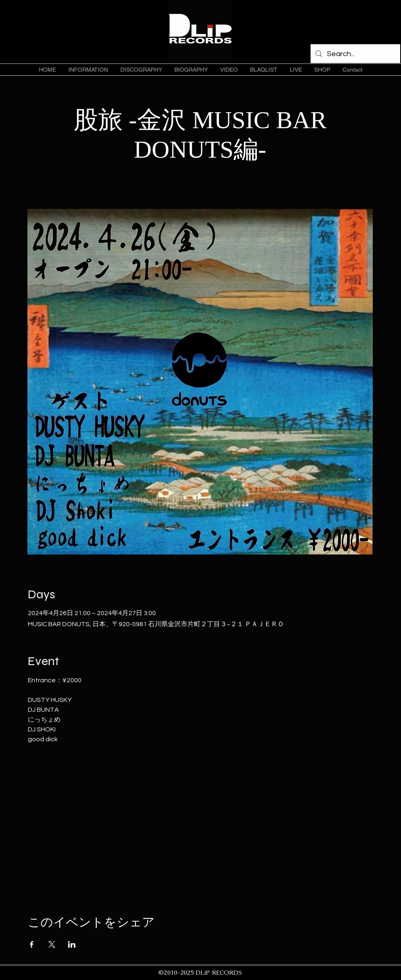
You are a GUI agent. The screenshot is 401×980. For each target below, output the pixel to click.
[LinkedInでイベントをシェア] (72, 944)
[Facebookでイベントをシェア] (32, 944)
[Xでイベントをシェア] (52, 944)
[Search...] (355, 54)
